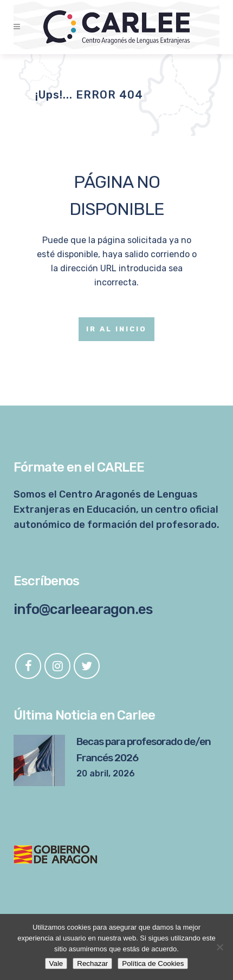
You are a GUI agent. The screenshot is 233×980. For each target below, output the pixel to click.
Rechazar (92, 963)
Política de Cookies (153, 963)
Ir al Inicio (116, 329)
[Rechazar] (219, 947)
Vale (56, 963)
